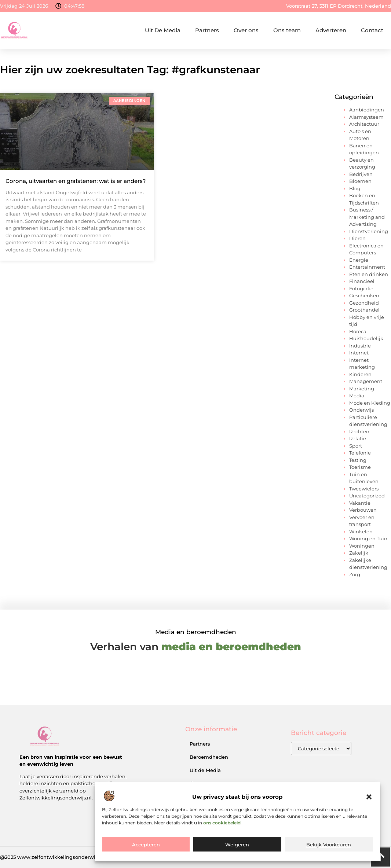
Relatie (358, 438)
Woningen (362, 546)
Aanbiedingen (367, 110)
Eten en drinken (369, 274)
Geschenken (364, 295)
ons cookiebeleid (222, 823)
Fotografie (361, 288)
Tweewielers (364, 489)
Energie (359, 260)
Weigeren (237, 845)
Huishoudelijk (366, 338)
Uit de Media (205, 770)
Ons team (287, 30)
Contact (372, 30)
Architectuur (364, 124)
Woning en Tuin (368, 538)
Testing (358, 460)
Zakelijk (359, 553)
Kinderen (360, 374)
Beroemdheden (209, 757)
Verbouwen (363, 510)
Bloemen (360, 181)
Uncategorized (367, 496)
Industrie (360, 346)
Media (357, 396)
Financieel (362, 281)
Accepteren (146, 845)
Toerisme (360, 467)
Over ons (246, 30)
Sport (356, 446)
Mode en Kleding (370, 403)
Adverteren (331, 30)
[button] (369, 797)
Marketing (362, 389)
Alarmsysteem (366, 117)
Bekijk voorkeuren (329, 845)
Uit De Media (163, 30)
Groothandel (364, 310)
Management (366, 381)
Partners (207, 30)
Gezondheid (364, 303)
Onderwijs (361, 410)
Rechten (359, 431)
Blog (355, 188)
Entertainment (367, 267)
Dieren (357, 238)
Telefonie (360, 453)
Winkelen (361, 532)
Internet (359, 353)
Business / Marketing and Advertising (367, 217)
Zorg (355, 574)
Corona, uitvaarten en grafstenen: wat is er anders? (76, 181)
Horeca (358, 331)
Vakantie (360, 503)
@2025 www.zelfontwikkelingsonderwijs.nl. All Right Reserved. (77, 857)
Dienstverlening (369, 231)
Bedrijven (361, 174)
